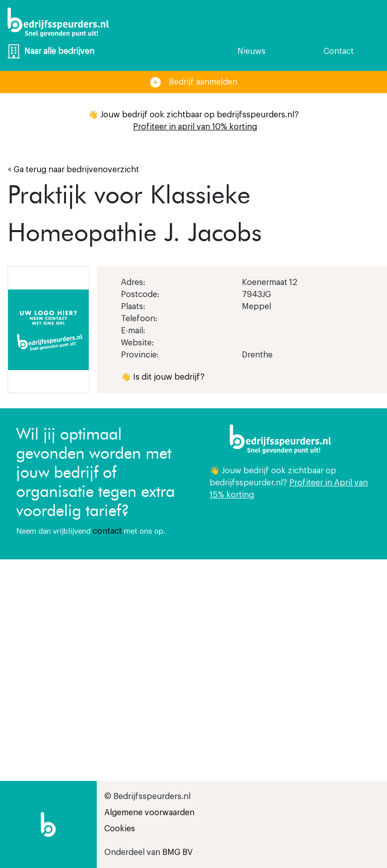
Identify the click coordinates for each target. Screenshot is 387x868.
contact (107, 531)
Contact (339, 51)
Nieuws (251, 51)
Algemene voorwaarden (149, 813)
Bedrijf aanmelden (194, 82)
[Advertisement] (290, 645)
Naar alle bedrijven (51, 51)
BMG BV (177, 852)
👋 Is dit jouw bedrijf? (163, 377)
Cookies (120, 829)
